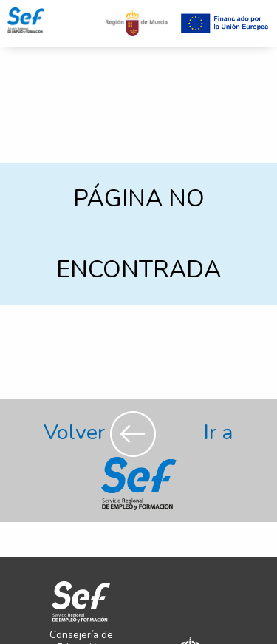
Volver (102, 432)
